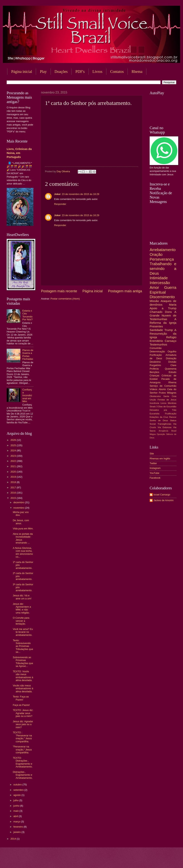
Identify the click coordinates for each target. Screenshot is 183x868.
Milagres (172, 393)
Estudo (173, 372)
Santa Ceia (170, 396)
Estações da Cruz (159, 417)
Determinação (157, 351)
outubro (18, 785)
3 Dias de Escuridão (166, 407)
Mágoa (153, 434)
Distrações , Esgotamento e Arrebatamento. (23, 775)
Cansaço (171, 341)
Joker (57, 194)
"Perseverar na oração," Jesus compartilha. (22, 750)
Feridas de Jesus (167, 400)
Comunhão (156, 348)
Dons (168, 312)
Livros (97, 72)
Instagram (155, 468)
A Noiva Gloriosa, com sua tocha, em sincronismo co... (23, 552)
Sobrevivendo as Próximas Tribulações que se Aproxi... (23, 662)
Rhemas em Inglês (160, 459)
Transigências (165, 424)
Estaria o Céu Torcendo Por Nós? (27, 315)
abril (16, 816)
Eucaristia (155, 414)
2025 (14, 445)
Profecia (154, 369)
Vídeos (153, 389)
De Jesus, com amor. (21, 522)
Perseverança (162, 259)
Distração (171, 358)
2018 (14, 482)
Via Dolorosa (165, 427)
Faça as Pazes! (21, 705)
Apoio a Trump (163, 308)
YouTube (155, 473)
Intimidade (159, 278)
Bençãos (154, 372)
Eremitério (156, 341)
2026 (14, 440)
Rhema (172, 382)
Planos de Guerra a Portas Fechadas (28, 355)
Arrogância (164, 431)
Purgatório (155, 365)
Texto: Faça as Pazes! (21, 698)
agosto (17, 795)
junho (17, 806)
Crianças (155, 376)
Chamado (156, 312)
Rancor (173, 417)
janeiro (17, 832)
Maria (173, 305)
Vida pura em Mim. (23, 529)
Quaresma (171, 369)
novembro (19, 508)
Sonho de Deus (159, 420)
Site (152, 454)
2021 (14, 466)
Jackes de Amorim (163, 500)
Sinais (153, 407)
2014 (14, 839)
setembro (19, 790)
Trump (169, 330)
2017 (14, 488)
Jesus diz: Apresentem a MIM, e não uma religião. (22, 608)
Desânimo (155, 362)
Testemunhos (158, 344)
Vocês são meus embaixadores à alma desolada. (23, 688)
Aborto (162, 389)
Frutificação (171, 414)
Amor (154, 287)
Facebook (155, 478)
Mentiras (172, 403)
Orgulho (172, 351)
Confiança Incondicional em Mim (27, 396)
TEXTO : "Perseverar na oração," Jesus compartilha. (22, 737)
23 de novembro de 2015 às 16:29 (80, 194)
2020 (14, 472)
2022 (14, 461)
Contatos (117, 72)
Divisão (172, 362)
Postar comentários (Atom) (65, 299)
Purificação (156, 355)
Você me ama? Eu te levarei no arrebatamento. (23, 632)
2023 (14, 456)
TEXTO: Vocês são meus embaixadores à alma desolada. (23, 676)
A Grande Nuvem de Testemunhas (163, 315)
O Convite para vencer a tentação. (21, 621)
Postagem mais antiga (125, 291)
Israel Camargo (162, 495)
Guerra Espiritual (163, 290)
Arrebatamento (163, 250)
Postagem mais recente (59, 291)
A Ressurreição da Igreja (163, 334)
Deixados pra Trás (163, 410)
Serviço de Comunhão (163, 386)
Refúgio (171, 337)
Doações (61, 72)
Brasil (174, 431)
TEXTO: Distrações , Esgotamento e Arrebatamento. (23, 762)
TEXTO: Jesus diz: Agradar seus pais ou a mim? (23, 713)
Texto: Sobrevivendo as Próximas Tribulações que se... (23, 646)
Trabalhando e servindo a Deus (163, 268)
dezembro (19, 502)
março (17, 822)
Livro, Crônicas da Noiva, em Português (19, 153)
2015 (14, 498)
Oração (156, 254)
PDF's (80, 72)
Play (43, 72)
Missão (154, 301)
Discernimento (162, 297)
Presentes (156, 326)
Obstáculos (155, 396)
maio (16, 811)
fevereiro (18, 827)
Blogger (122, 860)
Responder (60, 204)
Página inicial (22, 72)
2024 (14, 451)
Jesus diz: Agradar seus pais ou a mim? (23, 724)
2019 (14, 477)
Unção (153, 400)
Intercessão (160, 283)
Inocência (154, 403)
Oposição (161, 434)
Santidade (156, 330)
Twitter (153, 463)
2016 (14, 493)
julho (16, 800)
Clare (173, 365)
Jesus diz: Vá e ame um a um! (22, 597)
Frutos (162, 393)
